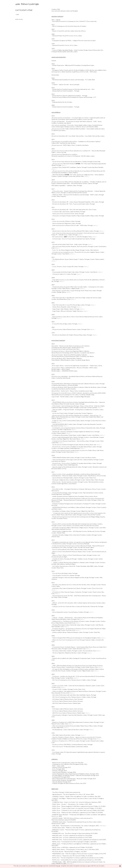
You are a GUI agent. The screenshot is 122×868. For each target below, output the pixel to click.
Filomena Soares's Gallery (79, 680)
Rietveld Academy (71, 747)
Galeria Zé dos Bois (73, 730)
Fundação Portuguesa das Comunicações (70, 504)
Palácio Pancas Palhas (86, 726)
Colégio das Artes (64, 480)
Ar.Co (73, 741)
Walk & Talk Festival (72, 528)
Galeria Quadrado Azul (78, 239)
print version (19, 19)
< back (17, 14)
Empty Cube (71, 272)
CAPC (60, 689)
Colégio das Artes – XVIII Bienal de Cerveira (74, 531)
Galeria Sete (63, 651)
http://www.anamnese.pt (73, 792)
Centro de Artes (78, 460)
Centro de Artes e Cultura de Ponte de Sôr (78, 606)
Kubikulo (99, 182)
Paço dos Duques (70, 592)
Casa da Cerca (65, 575)
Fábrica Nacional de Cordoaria (80, 722)
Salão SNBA (90, 566)
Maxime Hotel (66, 458)
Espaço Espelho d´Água (87, 216)
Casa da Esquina (73, 612)
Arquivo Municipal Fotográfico (82, 202)
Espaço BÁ (70, 266)
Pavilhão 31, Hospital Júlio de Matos (81, 447)
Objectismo (68, 223)
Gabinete (69, 185)
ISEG (75, 603)
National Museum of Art (91, 317)
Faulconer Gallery (90, 640)
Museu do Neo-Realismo (69, 246)
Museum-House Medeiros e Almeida (74, 562)
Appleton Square (95, 252)
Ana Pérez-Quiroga (27, 4)
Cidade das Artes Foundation (76, 496)
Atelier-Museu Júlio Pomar (96, 450)
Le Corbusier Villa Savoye (84, 489)
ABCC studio (68, 424)
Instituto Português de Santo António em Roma (76, 445)
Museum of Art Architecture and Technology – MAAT (79, 195)
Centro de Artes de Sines (79, 585)
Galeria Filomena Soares (69, 329)
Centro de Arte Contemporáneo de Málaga (83, 517)
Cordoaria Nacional (77, 744)
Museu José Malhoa (69, 507)
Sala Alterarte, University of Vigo (76, 298)
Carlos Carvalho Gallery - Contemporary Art (86, 287)
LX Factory (82, 621)
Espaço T (76, 259)
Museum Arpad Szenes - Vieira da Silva (74, 441)
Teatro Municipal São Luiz (63, 417)
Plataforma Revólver (71, 653)
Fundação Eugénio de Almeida (82, 432)
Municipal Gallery (68, 478)
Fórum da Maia (100, 676)
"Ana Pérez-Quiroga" (58, 792)
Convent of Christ (69, 214)
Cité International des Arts (81, 209)
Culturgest (64, 715)
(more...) (64, 165)
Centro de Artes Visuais (58, 671)
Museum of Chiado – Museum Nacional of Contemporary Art (69, 500)
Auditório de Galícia (67, 658)
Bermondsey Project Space (69, 435)
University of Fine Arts (76, 739)
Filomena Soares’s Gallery (79, 697)
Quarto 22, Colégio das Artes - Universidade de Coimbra (78, 175)
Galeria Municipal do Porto (65, 437)
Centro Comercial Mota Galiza (71, 421)
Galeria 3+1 (63, 274)
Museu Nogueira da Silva (68, 250)
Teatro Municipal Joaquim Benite (97, 164)
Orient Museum (77, 555)
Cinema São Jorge (75, 625)
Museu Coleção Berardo (88, 428)
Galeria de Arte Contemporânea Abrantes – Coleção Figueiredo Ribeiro (78, 192)
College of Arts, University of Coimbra (75, 535)
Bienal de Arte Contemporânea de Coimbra (85, 524)
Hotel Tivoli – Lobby (72, 244)
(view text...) (103, 826)
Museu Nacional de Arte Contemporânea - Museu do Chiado (79, 596)
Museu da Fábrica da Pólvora (80, 691)
